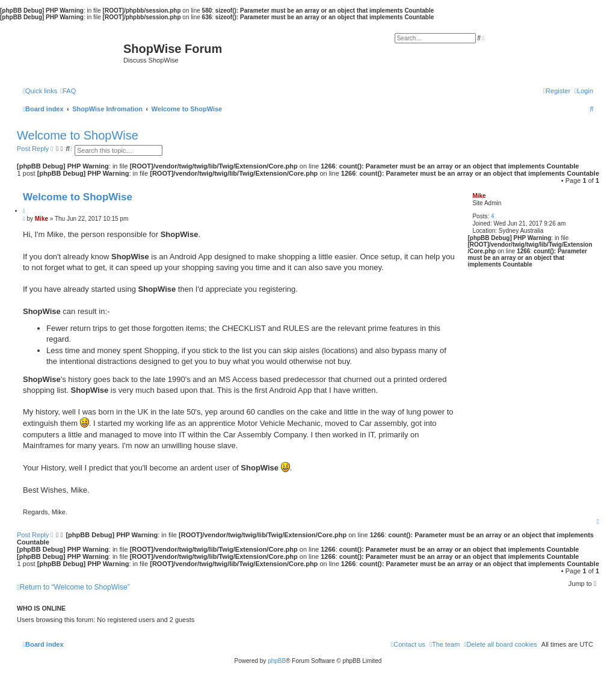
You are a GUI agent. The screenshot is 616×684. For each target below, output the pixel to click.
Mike (479, 196)
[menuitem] (68, 91)
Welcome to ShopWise (78, 135)
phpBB (277, 661)
